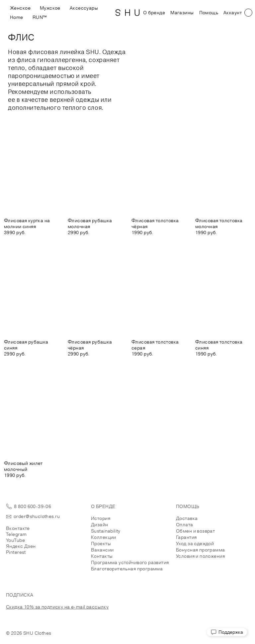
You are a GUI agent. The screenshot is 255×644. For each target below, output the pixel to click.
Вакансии (102, 550)
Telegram (16, 534)
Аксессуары (84, 8)
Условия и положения (200, 556)
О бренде (154, 13)
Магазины (182, 13)
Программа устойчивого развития (130, 562)
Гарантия (186, 537)
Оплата (185, 525)
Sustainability (106, 531)
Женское (20, 8)
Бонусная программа (201, 550)
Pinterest (16, 552)
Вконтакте (18, 528)
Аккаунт (233, 13)
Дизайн (100, 525)
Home (17, 17)
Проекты (101, 544)
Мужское (50, 8)
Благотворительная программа (127, 569)
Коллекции (104, 537)
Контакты (102, 556)
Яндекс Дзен (21, 546)
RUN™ (40, 17)
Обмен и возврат (195, 531)
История (101, 518)
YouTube (15, 540)
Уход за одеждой (195, 544)
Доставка (187, 518)
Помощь (209, 13)
